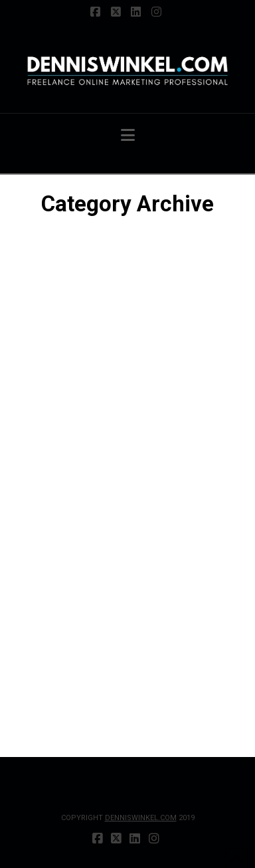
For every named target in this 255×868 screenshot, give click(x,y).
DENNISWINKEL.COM (141, 818)
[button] (128, 135)
